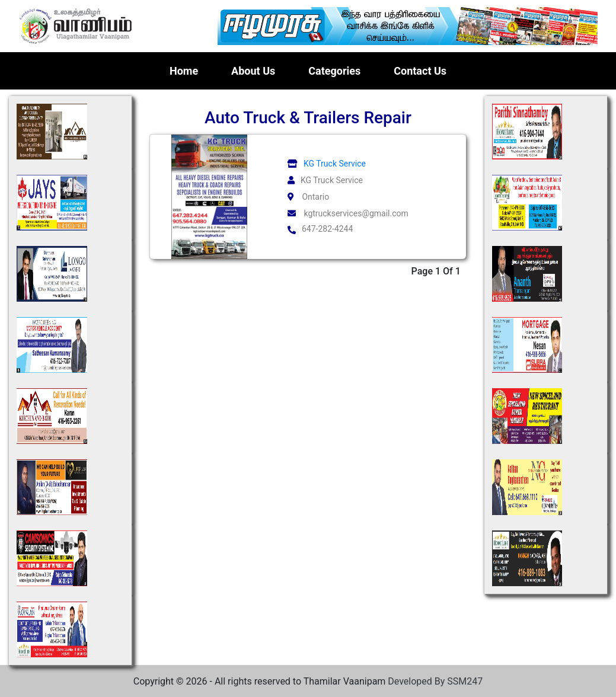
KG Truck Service (325, 164)
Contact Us (420, 71)
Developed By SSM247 (435, 681)
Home (186, 70)
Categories (334, 71)
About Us (253, 71)
